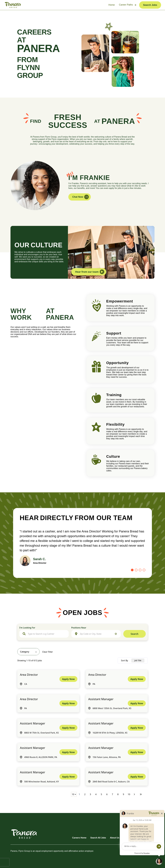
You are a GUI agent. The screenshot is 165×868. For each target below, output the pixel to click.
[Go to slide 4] (144, 570)
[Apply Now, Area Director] (68, 679)
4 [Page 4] (96, 794)
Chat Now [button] (81, 197)
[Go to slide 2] (136, 570)
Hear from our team (90, 272)
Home (112, 5)
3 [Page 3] (90, 794)
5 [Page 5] (101, 794)
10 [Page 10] (129, 794)
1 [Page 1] (79, 794)
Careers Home (79, 838)
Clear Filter (48, 652)
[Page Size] (74, 794)
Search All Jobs (98, 838)
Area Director (29, 675)
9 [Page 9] (123, 794)
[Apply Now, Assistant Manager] (137, 703)
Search (135, 634)
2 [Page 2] (85, 794)
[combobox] (47, 634)
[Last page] (141, 794)
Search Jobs (150, 5)
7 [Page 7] (112, 794)
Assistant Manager (101, 699)
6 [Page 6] (107, 794)
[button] (116, 634)
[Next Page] (135, 794)
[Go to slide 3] (140, 570)
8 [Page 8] (118, 794)
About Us (115, 838)
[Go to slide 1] (132, 570)
